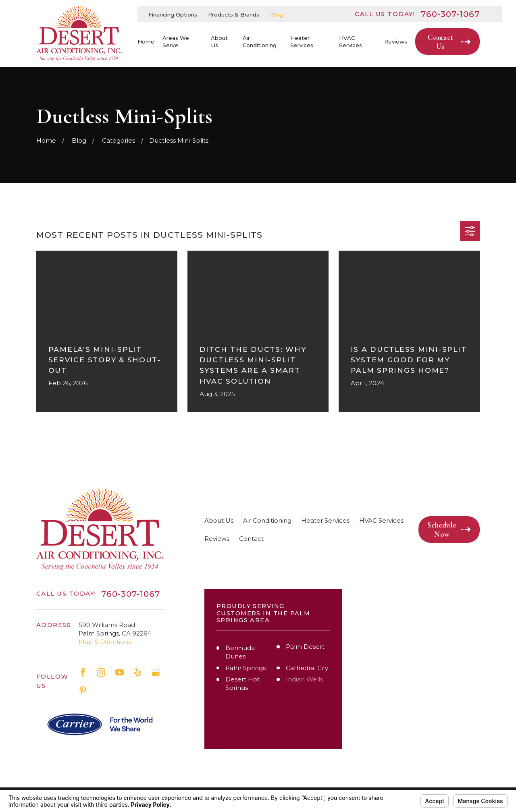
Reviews (217, 539)
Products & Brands (234, 15)
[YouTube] (120, 672)
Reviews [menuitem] (396, 42)
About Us (219, 520)
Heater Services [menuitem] (302, 42)
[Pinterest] (83, 691)
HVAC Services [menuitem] (351, 42)
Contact (251, 539)
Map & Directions (105, 642)
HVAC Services (381, 520)
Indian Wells (304, 679)
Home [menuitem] (146, 42)
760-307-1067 (450, 14)
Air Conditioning (267, 520)
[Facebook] (83, 672)
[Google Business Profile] (156, 672)
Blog (277, 15)
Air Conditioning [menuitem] (260, 42)
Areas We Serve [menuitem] (176, 42)
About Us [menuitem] (219, 42)
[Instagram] (101, 672)
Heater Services (325, 520)
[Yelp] (138, 672)
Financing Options (173, 15)
